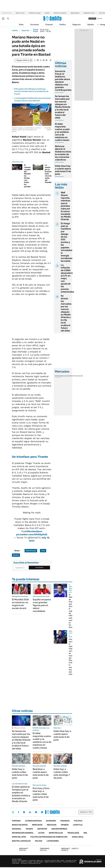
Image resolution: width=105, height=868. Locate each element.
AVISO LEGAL (78, 837)
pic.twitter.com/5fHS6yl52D (32, 534)
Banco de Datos (20, 825)
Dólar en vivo (20, 13)
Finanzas (49, 25)
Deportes (25, 31)
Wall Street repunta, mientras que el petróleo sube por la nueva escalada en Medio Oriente (66, 206)
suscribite (92, 18)
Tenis (43, 551)
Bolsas (64, 376)
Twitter (13, 812)
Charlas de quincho (60, 13)
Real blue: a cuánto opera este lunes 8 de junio (41, 773)
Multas (39, 841)
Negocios (77, 25)
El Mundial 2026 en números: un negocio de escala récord (20, 604)
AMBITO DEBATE (70, 849)
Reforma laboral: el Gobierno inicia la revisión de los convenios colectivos (63, 153)
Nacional (17, 829)
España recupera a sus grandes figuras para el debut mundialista (42, 605)
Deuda (47, 13)
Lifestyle (78, 825)
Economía (35, 25)
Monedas (58, 376)
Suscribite (39, 568)
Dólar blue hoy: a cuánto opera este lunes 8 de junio (63, 170)
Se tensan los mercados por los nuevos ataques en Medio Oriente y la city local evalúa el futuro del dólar (63, 107)
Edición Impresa (59, 829)
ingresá (100, 18)
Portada (16, 821)
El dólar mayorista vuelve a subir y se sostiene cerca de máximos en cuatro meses (62, 132)
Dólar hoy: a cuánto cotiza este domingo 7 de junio (62, 773)
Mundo (29, 829)
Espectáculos (56, 833)
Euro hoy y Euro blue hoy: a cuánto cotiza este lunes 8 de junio (41, 794)
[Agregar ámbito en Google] (23, 60)
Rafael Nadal (36, 31)
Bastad (16, 555)
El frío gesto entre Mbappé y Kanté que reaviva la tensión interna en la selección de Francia (31, 91)
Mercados (37, 825)
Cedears (80, 376)
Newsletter (100, 24)
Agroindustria (75, 13)
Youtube (36, 812)
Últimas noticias (33, 821)
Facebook (19, 812)
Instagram (24, 812)
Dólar (21, 25)
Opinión (91, 25)
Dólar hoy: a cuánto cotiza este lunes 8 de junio (20, 773)
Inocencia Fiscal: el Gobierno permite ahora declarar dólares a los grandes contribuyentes (63, 81)
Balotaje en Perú (89, 13)
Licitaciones (53, 841)
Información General (23, 833)
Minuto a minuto (20, 728)
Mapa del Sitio (19, 837)
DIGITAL (24, 849)
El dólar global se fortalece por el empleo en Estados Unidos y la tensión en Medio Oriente (21, 794)
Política (63, 25)
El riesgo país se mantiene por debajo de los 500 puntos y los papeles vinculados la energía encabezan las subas (67, 242)
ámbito (15, 31)
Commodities (72, 376)
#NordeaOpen (34, 531)
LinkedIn (30, 812)
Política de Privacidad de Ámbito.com (49, 837)
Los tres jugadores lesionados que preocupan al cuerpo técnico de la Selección (32, 99)
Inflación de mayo (35, 13)
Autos (41, 833)
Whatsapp (42, 812)
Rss (85, 833)
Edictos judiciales (21, 841)
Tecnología (73, 833)
